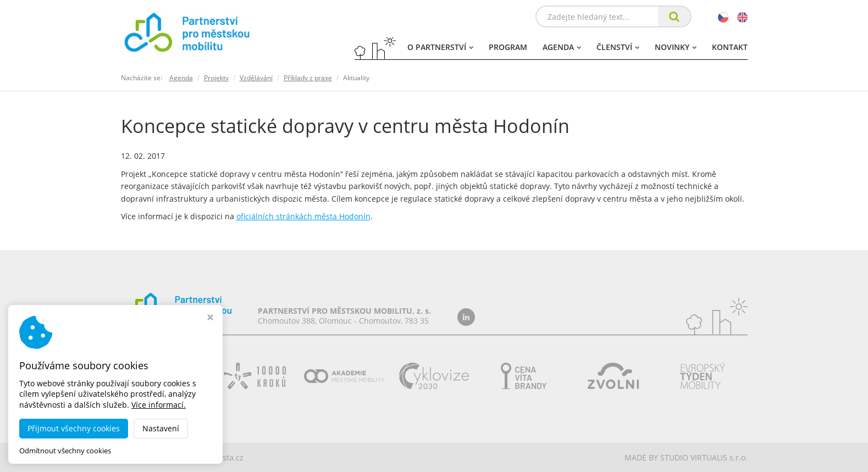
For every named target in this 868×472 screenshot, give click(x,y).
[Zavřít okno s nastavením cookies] (210, 318)
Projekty (216, 78)
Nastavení (161, 428)
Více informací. (159, 405)
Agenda (562, 47)
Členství (618, 47)
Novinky (676, 47)
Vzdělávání (256, 78)
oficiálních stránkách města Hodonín (303, 216)
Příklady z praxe (308, 78)
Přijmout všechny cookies (74, 428)
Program (508, 47)
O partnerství (440, 47)
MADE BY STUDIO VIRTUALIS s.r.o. (686, 457)
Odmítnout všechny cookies (65, 451)
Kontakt (730, 47)
